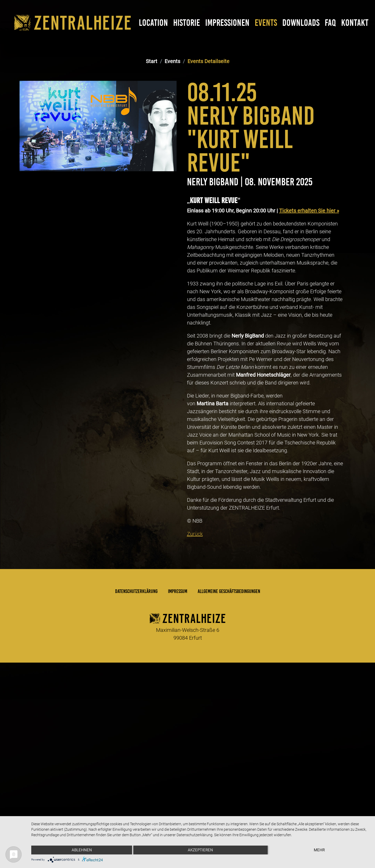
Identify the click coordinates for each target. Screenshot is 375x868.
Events (266, 23)
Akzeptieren (200, 850)
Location (153, 23)
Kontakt (355, 23)
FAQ (330, 23)
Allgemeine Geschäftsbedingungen (229, 744)
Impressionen (227, 23)
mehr (319, 850)
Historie (187, 23)
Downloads (301, 23)
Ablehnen (82, 850)
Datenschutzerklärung (136, 744)
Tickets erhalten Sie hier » (309, 364)
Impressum (178, 744)
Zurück (195, 687)
